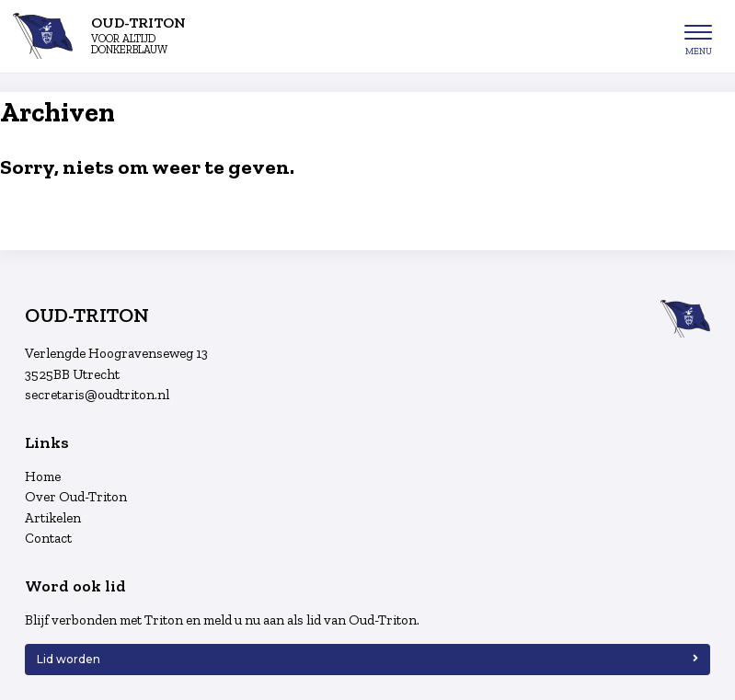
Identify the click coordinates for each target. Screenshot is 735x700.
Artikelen (53, 518)
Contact (48, 538)
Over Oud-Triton (76, 497)
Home (43, 476)
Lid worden (69, 659)
